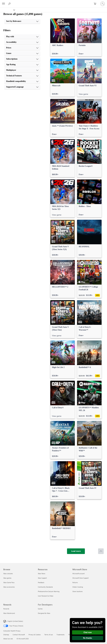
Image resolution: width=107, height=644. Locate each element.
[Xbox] (7, 10)
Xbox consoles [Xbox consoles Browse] (8, 573)
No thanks (88, 638)
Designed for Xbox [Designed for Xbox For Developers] (44, 613)
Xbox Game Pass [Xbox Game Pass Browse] (9, 582)
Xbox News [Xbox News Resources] (42, 573)
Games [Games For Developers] (40, 609)
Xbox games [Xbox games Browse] (7, 578)
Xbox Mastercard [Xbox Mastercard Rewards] (9, 613)
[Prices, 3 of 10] (22, 48)
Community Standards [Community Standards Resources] (45, 587)
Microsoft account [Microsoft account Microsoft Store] (79, 573)
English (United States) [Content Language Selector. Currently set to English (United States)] (15, 621)
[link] (63, 37)
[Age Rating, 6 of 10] (22, 65)
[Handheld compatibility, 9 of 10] (22, 81)
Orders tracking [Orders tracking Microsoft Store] (78, 587)
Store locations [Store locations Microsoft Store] (78, 591)
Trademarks (61, 635)
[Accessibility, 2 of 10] (22, 42)
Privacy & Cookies (35, 635)
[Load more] (76, 551)
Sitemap (6, 635)
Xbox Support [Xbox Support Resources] (42, 578)
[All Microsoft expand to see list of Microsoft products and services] (3, 4)
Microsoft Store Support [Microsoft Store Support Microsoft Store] (81, 578)
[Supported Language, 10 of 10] (22, 87)
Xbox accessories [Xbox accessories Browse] (9, 587)
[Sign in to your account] (103, 4)
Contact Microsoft (19, 635)
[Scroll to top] (101, 551)
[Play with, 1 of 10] (22, 37)
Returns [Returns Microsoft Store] (75, 582)
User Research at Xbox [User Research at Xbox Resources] (46, 596)
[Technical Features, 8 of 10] (22, 76)
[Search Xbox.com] (10, 4)
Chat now (88, 632)
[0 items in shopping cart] (96, 4)
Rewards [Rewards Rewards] (6, 609)
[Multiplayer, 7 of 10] (22, 70)
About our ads (8, 639)
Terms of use (49, 635)
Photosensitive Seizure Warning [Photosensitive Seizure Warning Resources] (49, 591)
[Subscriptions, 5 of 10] (22, 59)
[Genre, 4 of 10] (22, 53)
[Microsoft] (53, 2)
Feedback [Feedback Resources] (41, 582)
